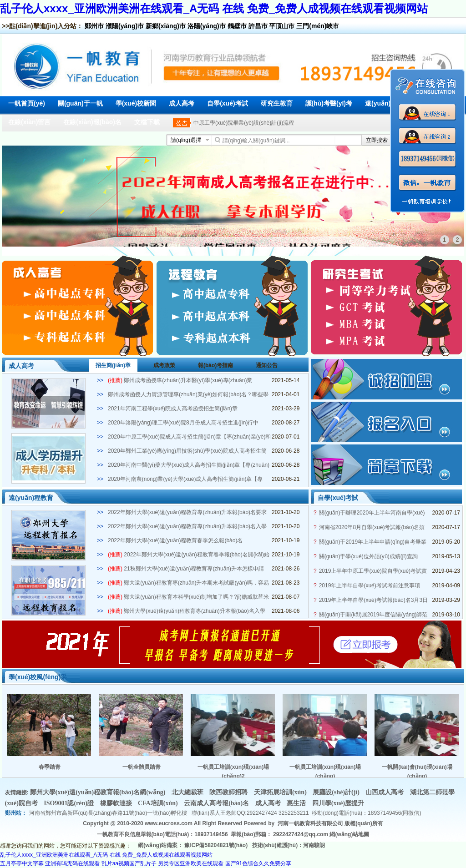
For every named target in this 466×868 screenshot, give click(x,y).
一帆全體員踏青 (142, 767)
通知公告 (267, 365)
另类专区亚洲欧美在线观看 (191, 863)
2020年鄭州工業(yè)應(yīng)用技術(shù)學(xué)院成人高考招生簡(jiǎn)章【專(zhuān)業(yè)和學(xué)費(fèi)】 (187, 451)
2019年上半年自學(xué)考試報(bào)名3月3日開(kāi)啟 (373, 600)
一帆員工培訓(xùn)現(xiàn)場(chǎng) (325, 771)
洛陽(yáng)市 (207, 26)
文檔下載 (147, 122)
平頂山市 (282, 26)
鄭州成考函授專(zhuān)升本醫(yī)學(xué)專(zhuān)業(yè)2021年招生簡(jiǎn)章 (180, 381)
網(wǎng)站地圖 (349, 834)
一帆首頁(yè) (27, 103)
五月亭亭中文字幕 (22, 863)
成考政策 (164, 365)
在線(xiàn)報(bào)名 (92, 122)
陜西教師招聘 (229, 792)
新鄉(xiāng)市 (166, 26)
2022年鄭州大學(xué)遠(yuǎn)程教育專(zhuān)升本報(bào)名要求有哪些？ (187, 513)
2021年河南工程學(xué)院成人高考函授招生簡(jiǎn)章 (173, 409)
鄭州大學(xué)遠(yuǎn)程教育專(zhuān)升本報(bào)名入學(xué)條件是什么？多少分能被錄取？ (187, 611)
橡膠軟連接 (117, 803)
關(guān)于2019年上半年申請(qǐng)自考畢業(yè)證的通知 (373, 542)
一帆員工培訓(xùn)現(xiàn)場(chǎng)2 (233, 771)
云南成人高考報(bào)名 (217, 803)
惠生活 (297, 803)
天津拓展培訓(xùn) (281, 792)
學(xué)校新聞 (136, 103)
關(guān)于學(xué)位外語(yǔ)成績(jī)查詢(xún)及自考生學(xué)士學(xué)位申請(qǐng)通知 (372, 557)
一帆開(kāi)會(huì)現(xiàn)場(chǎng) (417, 771)
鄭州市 (94, 26)
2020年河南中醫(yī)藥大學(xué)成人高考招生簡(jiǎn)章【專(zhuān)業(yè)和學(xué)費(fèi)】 (189, 465)
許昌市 (258, 26)
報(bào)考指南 (215, 365)
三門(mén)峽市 (318, 26)
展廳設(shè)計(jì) (337, 792)
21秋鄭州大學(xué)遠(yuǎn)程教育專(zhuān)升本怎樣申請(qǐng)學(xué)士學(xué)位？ (186, 569)
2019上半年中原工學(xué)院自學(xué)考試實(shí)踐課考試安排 (373, 571)
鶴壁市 (237, 26)
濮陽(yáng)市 (125, 26)
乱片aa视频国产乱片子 (129, 863)
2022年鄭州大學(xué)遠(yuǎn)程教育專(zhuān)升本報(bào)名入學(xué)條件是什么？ (187, 527)
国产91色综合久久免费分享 (258, 863)
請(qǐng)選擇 (186, 140)
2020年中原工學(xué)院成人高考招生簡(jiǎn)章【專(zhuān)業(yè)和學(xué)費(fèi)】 (189, 437)
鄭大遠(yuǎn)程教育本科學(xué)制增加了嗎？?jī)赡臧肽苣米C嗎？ (188, 597)
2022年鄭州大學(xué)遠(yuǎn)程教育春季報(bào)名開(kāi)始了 (189, 555)
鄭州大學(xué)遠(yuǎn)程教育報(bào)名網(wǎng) (99, 792)
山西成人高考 (385, 792)
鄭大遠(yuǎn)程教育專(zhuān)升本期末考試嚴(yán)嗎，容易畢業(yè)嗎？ (188, 583)
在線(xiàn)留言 (29, 122)
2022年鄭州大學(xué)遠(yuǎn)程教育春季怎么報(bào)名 (175, 540)
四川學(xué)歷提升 (338, 803)
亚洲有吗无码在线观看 (72, 863)
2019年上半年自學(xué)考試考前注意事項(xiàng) (370, 586)
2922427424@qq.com (301, 834)
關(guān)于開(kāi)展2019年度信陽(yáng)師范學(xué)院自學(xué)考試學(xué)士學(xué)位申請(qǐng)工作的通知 (373, 615)
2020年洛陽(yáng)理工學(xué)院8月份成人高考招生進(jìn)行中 (183, 423)
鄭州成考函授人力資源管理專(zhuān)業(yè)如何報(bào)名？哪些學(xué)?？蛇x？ (188, 395)
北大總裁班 (188, 792)
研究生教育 (277, 103)
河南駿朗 (314, 845)
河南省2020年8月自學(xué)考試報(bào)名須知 (372, 527)
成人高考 (182, 103)
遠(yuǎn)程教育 (387, 103)
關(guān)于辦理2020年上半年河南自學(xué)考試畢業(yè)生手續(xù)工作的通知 (372, 513)
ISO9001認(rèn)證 (69, 803)
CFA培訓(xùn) (159, 803)
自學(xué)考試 (227, 103)
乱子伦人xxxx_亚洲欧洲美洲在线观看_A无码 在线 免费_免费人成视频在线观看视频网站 (214, 8)
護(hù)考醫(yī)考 (329, 103)
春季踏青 (50, 767)
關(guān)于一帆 (80, 103)
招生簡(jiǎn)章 (113, 365)
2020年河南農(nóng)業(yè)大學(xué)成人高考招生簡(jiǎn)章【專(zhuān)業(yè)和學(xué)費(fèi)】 (185, 479)
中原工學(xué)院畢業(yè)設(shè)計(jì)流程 (244, 123)
